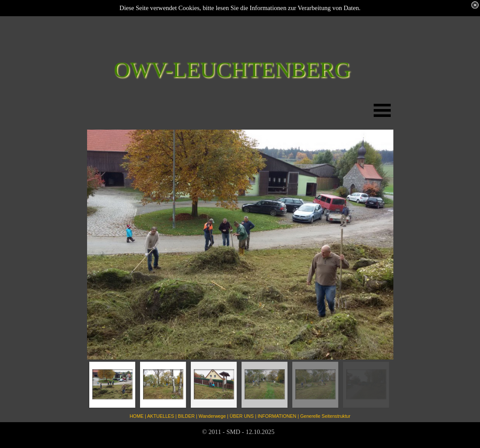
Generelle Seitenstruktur (325, 416)
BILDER (187, 416)
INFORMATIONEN (277, 416)
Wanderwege (212, 416)
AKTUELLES (161, 416)
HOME (137, 416)
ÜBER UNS (242, 416)
